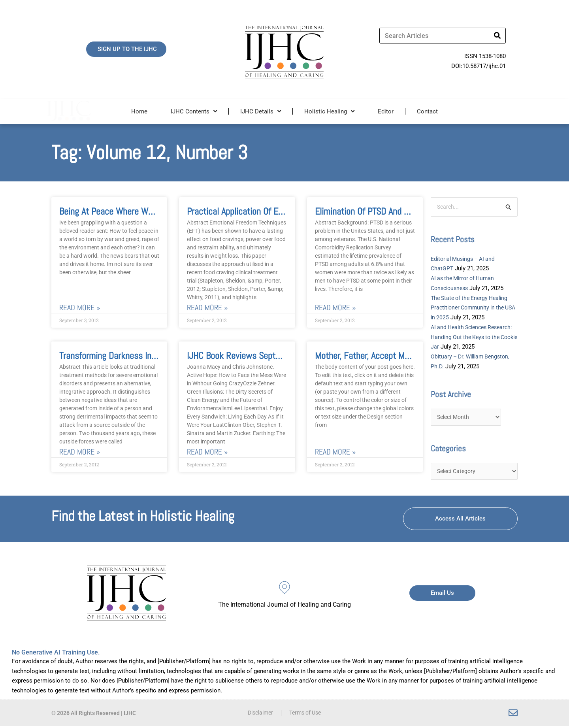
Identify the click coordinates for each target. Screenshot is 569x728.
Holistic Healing (329, 111)
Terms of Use (307, 715)
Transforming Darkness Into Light (119, 356)
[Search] (497, 36)
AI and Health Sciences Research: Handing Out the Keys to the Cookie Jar (473, 338)
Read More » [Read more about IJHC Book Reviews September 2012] (207, 452)
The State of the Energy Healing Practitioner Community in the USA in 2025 (472, 308)
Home (139, 111)
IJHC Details (261, 111)
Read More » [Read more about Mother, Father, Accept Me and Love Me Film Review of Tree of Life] (335, 452)
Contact (427, 111)
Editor (386, 111)
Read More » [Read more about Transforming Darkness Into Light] (80, 452)
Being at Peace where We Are (113, 211)
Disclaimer (258, 715)
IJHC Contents (194, 111)
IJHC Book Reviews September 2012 (253, 356)
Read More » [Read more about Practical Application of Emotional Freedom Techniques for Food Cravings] (207, 308)
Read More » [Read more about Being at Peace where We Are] (80, 308)
